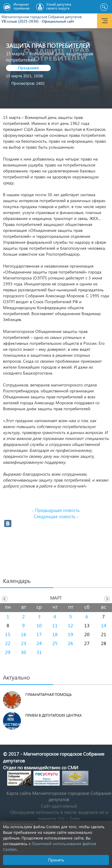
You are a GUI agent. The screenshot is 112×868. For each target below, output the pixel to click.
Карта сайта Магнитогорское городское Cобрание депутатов (59, 796)
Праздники (28, 68)
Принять (56, 860)
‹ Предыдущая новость (56, 510)
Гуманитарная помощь (49, 695)
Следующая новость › (56, 516)
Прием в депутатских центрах (53, 715)
